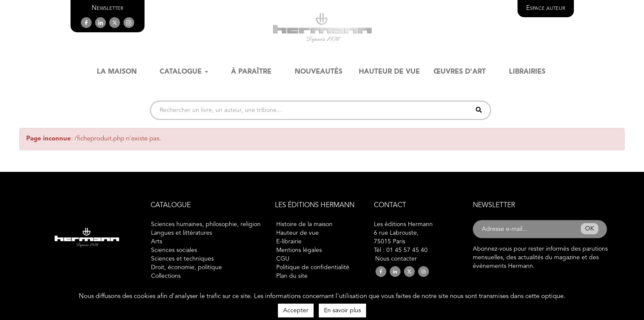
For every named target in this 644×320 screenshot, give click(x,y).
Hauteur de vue (297, 233)
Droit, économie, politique (186, 267)
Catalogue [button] (184, 72)
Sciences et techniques (182, 259)
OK (590, 229)
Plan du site (292, 276)
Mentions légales (299, 250)
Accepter (296, 311)
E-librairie (289, 242)
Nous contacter (396, 259)
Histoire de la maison (304, 224)
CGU (283, 259)
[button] (108, 8)
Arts (157, 242)
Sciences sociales (174, 250)
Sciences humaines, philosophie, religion (206, 224)
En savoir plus (342, 311)
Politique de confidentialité (313, 267)
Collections (166, 276)
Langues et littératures (182, 233)
